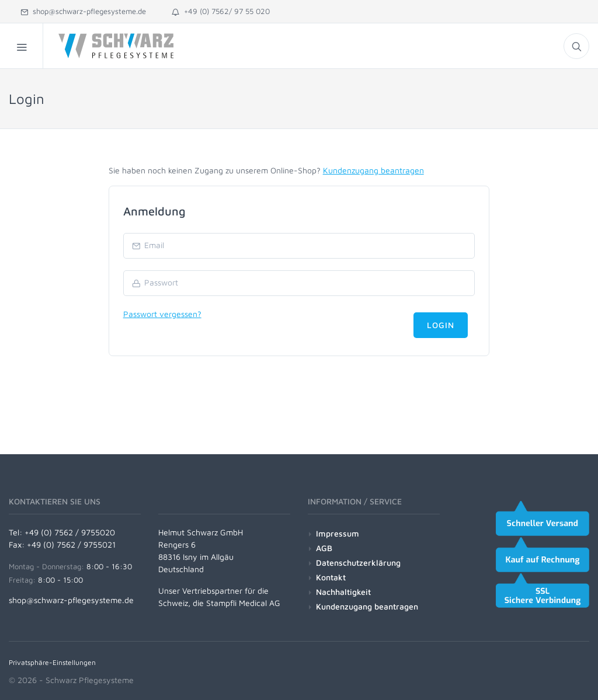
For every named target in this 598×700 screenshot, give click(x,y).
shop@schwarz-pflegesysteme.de (83, 11)
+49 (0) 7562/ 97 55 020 (221, 11)
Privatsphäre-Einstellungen (52, 662)
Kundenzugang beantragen (373, 170)
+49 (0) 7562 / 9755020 (70, 532)
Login (441, 325)
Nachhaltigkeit (343, 592)
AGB (324, 548)
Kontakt (331, 577)
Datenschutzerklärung (358, 563)
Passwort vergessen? (162, 314)
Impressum (338, 533)
